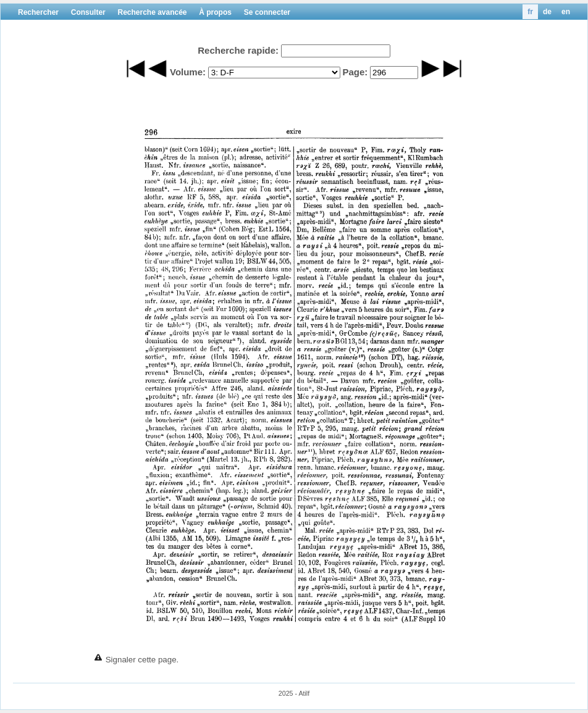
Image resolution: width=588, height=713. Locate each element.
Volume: (188, 72)
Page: (355, 72)
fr (530, 12)
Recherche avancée (152, 12)
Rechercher (38, 12)
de (547, 12)
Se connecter (267, 12)
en (566, 12)
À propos (215, 12)
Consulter (88, 12)
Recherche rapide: (238, 50)
